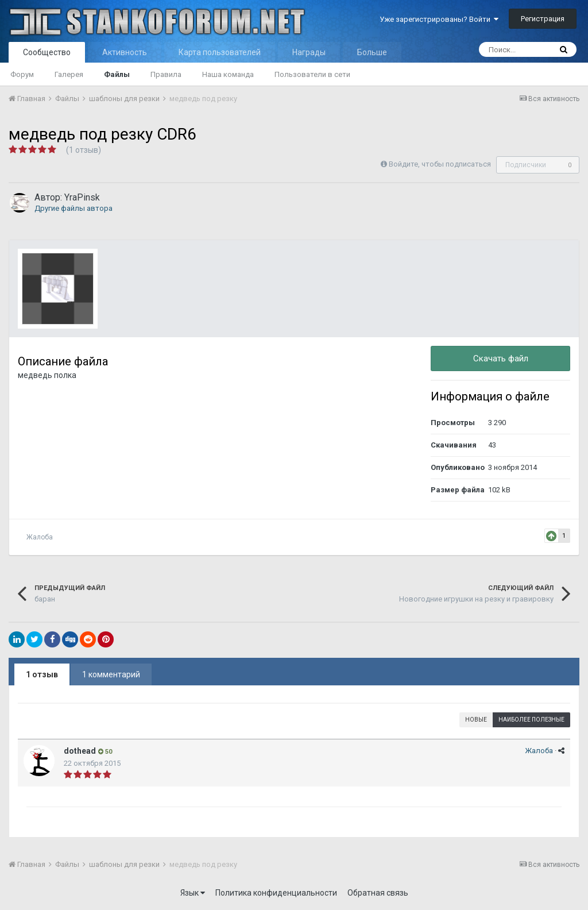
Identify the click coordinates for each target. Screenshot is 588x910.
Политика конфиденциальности (276, 893)
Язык (193, 893)
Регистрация (543, 19)
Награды (309, 52)
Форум (22, 74)
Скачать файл (501, 358)
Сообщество (47, 52)
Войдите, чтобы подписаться (440, 164)
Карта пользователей (220, 52)
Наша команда (228, 74)
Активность (125, 52)
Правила (166, 74)
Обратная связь (378, 893)
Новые (476, 720)
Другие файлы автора (73, 208)
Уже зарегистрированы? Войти (439, 19)
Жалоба (40, 537)
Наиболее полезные (531, 720)
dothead (80, 751)
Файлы (117, 74)
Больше (372, 52)
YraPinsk (82, 197)
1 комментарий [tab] (111, 674)
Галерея (69, 74)
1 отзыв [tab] (42, 674)
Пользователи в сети (312, 74)
